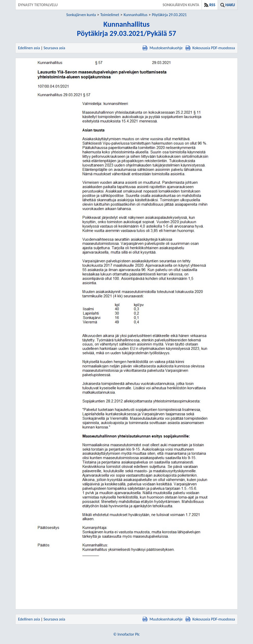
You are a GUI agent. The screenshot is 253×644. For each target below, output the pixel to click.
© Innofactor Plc (127, 634)
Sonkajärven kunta (81, 15)
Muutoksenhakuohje (163, 48)
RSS (212, 5)
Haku (230, 5)
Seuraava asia (54, 48)
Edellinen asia (29, 48)
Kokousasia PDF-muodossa (210, 48)
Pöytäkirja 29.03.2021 (169, 15)
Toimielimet (110, 15)
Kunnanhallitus (135, 15)
